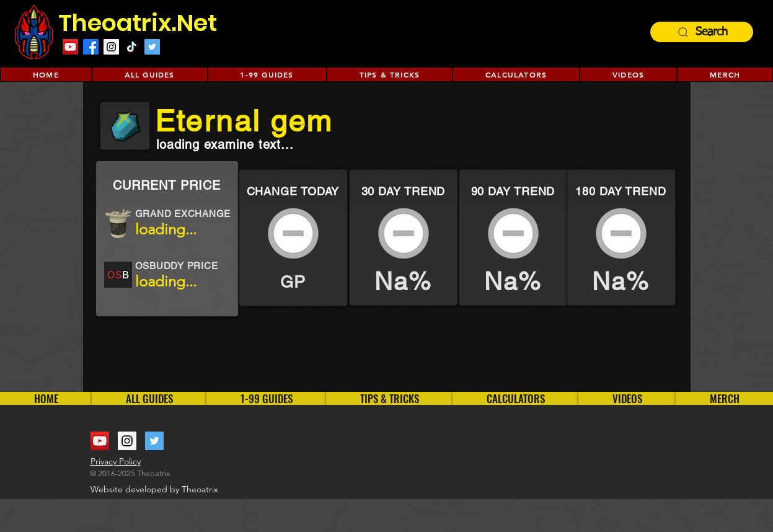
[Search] (702, 32)
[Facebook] (91, 47)
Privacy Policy (116, 461)
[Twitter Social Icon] (152, 47)
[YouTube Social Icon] (100, 441)
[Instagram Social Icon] (111, 47)
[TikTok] (132, 47)
